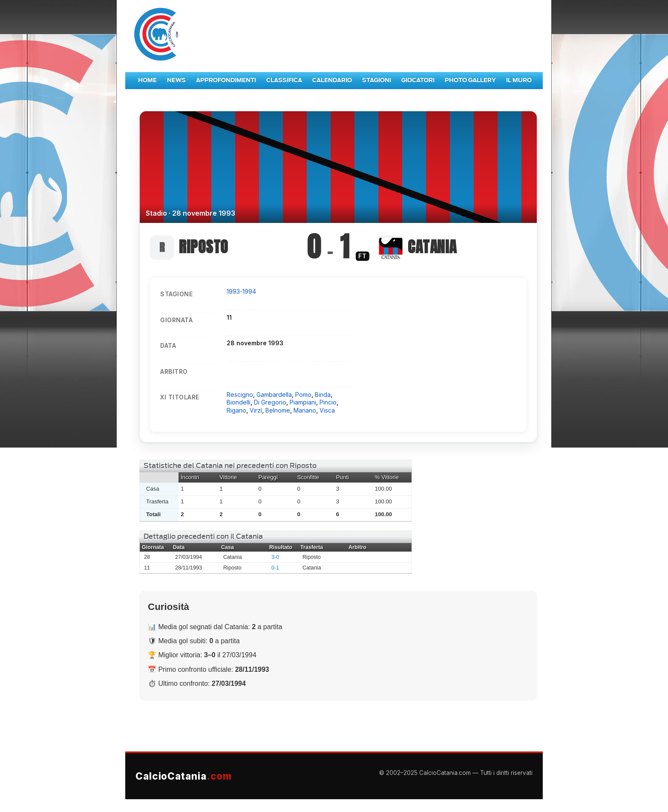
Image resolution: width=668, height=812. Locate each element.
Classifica (284, 80)
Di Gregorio (270, 402)
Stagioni (377, 80)
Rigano (236, 410)
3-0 (275, 557)
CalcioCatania (184, 776)
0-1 (275, 568)
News (176, 80)
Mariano (305, 410)
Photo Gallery (470, 80)
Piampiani (303, 402)
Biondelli (239, 402)
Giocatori (418, 80)
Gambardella (274, 394)
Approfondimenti (226, 80)
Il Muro (519, 80)
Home (147, 80)
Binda (323, 394)
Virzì (256, 410)
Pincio (328, 402)
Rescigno (240, 394)
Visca (327, 410)
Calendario (332, 80)
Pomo (303, 394)
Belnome (278, 410)
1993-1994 (241, 291)
